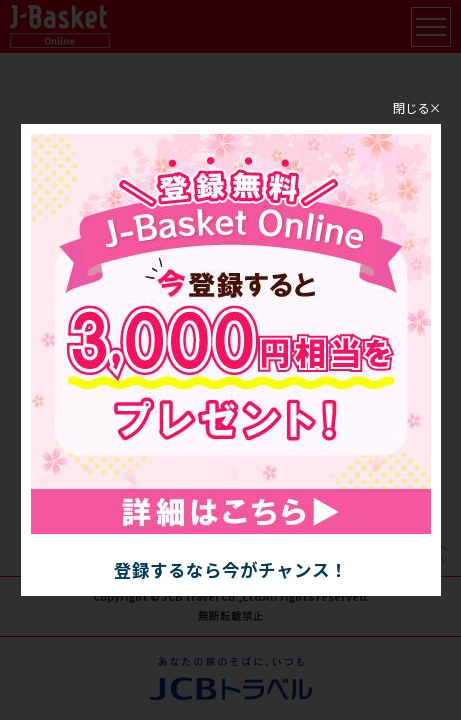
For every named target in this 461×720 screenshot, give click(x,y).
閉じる (411, 107)
